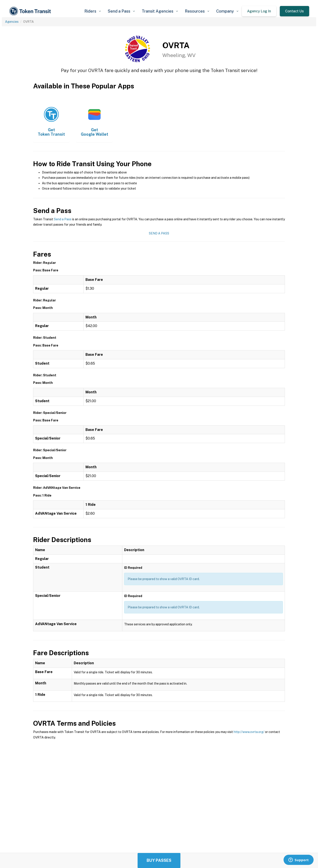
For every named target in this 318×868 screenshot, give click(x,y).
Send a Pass (63, 219)
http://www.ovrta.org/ (249, 732)
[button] (93, 11)
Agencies (12, 22)
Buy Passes (159, 860)
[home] (31, 11)
